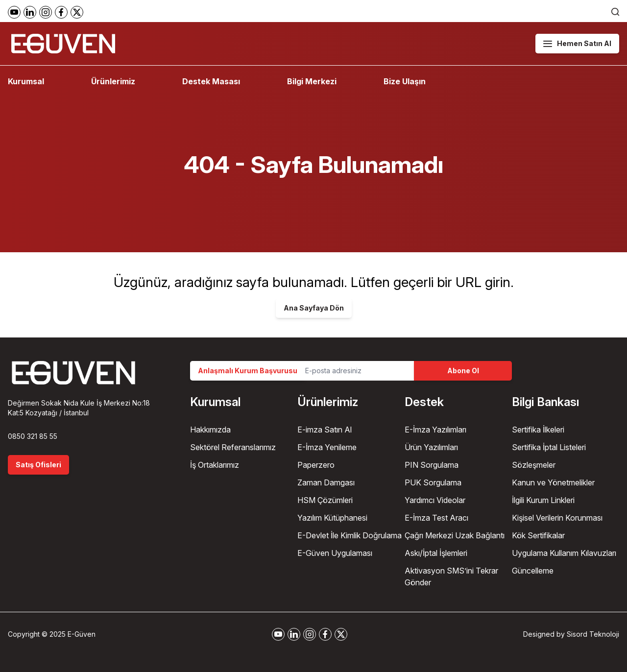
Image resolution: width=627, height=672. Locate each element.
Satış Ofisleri (38, 465)
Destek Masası (211, 81)
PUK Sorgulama (433, 482)
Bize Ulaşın (405, 81)
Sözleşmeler (534, 465)
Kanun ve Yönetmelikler (553, 482)
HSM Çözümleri (325, 500)
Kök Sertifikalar (538, 535)
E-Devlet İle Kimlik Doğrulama (350, 535)
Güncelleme (533, 571)
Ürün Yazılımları (431, 447)
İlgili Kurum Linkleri (543, 500)
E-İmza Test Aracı (436, 518)
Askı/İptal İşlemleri (436, 553)
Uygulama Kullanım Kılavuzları (564, 553)
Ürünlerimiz (113, 81)
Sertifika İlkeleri (538, 430)
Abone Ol (463, 371)
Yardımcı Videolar (435, 500)
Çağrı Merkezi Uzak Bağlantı (455, 535)
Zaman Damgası (326, 482)
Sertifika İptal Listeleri (549, 447)
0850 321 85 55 (33, 436)
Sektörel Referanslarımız (233, 447)
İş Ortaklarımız (215, 465)
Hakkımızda (210, 430)
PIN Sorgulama (432, 465)
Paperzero (316, 465)
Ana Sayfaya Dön (314, 308)
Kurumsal (26, 81)
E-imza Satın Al (325, 430)
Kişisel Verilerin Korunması (557, 518)
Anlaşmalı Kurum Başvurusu (248, 371)
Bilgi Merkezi (312, 81)
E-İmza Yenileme (327, 447)
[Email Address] (356, 371)
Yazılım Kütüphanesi (332, 518)
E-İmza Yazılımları (435, 430)
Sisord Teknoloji (593, 634)
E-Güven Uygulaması (335, 553)
